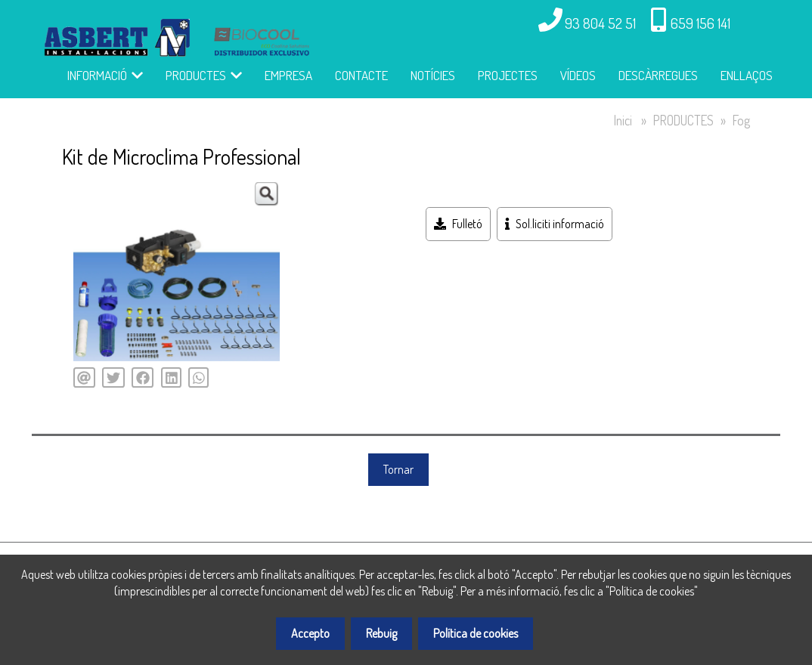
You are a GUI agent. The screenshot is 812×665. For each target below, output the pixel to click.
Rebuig (381, 633)
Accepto (310, 633)
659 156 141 (700, 23)
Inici (623, 120)
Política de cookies (476, 633)
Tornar (398, 469)
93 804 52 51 (600, 23)
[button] (266, 194)
